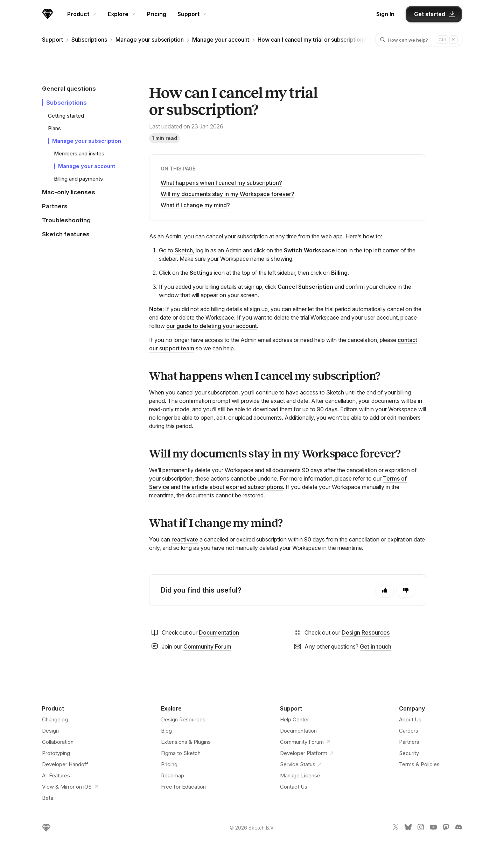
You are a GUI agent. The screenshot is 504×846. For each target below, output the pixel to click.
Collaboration (58, 742)
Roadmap (173, 775)
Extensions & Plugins (186, 742)
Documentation (219, 632)
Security (409, 753)
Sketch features (66, 234)
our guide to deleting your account (212, 326)
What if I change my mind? (195, 205)
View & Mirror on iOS (71, 787)
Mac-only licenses (69, 192)
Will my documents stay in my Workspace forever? (227, 194)
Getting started (66, 116)
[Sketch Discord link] (458, 828)
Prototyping (56, 753)
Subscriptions (89, 40)
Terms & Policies (419, 764)
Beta (48, 798)
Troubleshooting (66, 220)
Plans (54, 128)
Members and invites (79, 153)
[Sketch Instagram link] (421, 828)
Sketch (184, 250)
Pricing (157, 14)
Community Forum (207, 646)
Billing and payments (78, 179)
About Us (410, 719)
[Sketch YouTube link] (433, 828)
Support (52, 40)
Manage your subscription (150, 40)
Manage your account (221, 40)
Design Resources (366, 632)
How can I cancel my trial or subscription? (312, 40)
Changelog (55, 719)
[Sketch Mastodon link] (446, 828)
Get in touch (376, 646)
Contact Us (294, 787)
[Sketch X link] (395, 828)
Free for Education (183, 787)
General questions (69, 89)
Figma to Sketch (181, 753)
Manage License (300, 775)
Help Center (295, 719)
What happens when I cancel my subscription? (221, 183)
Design (50, 731)
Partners (55, 206)
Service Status (302, 764)
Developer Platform (308, 753)
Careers (409, 731)
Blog (166, 731)
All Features (56, 775)
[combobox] (414, 40)
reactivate (185, 539)
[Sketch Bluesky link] (408, 828)
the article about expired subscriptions (232, 487)
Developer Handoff (65, 764)
